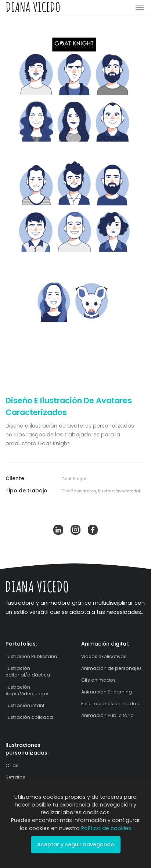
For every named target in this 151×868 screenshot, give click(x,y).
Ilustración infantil (26, 705)
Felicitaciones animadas (110, 704)
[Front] (33, 7)
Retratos (15, 777)
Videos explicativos (104, 656)
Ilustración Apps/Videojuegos (28, 690)
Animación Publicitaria (107, 715)
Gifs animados (98, 680)
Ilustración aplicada (29, 717)
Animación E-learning (107, 692)
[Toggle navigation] (140, 7)
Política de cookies (106, 828)
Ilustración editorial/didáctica (28, 672)
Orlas (12, 765)
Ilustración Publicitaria (31, 656)
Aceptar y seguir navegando (76, 844)
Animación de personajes (112, 668)
